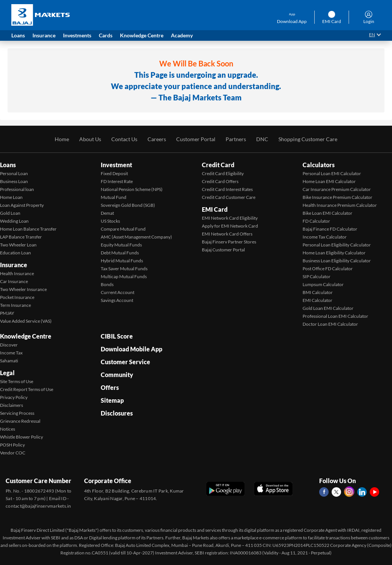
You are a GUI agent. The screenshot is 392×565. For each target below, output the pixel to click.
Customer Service (125, 362)
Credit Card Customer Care (229, 197)
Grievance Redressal (20, 421)
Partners (236, 139)
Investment (116, 165)
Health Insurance (17, 273)
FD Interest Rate (117, 181)
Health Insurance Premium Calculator (340, 205)
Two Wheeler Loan (18, 245)
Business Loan (14, 181)
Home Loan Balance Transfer (28, 229)
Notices (8, 429)
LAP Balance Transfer (21, 237)
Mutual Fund (114, 197)
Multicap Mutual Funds (124, 276)
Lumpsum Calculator (323, 284)
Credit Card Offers (220, 181)
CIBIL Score (117, 336)
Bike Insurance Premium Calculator (337, 197)
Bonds (107, 284)
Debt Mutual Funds (120, 253)
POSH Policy (12, 445)
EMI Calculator (317, 300)
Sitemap (112, 400)
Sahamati (9, 361)
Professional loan (17, 189)
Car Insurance (14, 281)
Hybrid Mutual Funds (122, 261)
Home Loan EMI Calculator (329, 181)
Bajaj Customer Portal (223, 250)
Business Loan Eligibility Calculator (337, 261)
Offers (110, 387)
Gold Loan (10, 213)
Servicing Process (17, 413)
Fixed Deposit (114, 173)
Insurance (14, 265)
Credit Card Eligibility (223, 173)
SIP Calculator (317, 276)
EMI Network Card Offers (227, 234)
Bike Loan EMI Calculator (327, 213)
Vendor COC (13, 453)
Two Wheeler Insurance (23, 289)
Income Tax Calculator (325, 237)
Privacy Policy (14, 397)
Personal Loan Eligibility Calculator (337, 245)
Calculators (319, 165)
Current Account (118, 292)
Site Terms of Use (17, 381)
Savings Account (117, 300)
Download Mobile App (131, 349)
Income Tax (11, 353)
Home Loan (11, 197)
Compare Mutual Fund (123, 229)
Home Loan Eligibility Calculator (334, 253)
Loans (8, 165)
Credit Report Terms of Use (27, 389)
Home (62, 139)
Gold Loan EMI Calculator (328, 308)
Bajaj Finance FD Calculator (330, 229)
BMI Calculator (318, 292)
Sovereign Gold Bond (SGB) (128, 205)
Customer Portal (196, 139)
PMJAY (7, 313)
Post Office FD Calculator (328, 269)
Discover (9, 345)
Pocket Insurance (17, 297)
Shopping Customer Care (308, 139)
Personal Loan (14, 173)
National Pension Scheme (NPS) (132, 189)
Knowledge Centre (26, 336)
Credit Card (218, 165)
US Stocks (110, 221)
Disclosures (117, 413)
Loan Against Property (22, 205)
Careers (157, 139)
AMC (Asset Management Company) (136, 237)
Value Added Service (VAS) (26, 321)
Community (117, 375)
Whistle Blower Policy (22, 437)
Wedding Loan (14, 221)
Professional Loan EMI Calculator (335, 316)
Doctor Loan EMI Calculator (330, 324)
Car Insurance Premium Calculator (337, 189)
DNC (262, 139)
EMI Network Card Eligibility (230, 218)
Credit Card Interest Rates (227, 189)
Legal (7, 373)
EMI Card (215, 209)
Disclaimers (12, 405)
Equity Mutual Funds (121, 245)
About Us (90, 139)
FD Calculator (316, 221)
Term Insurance (15, 305)
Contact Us (124, 139)
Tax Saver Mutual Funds (124, 269)
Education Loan (15, 253)
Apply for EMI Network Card (230, 226)
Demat (107, 213)
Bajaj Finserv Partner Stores (229, 242)
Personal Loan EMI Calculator (332, 173)
